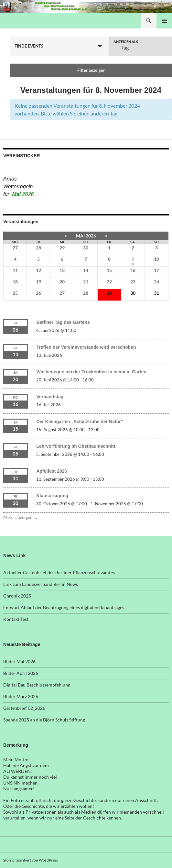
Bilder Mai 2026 (19, 661)
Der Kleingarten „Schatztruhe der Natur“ (80, 422)
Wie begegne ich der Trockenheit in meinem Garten (91, 372)
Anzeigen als (126, 42)
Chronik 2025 (17, 596)
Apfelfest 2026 (52, 471)
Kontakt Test (16, 619)
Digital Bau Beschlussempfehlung (37, 685)
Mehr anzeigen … (20, 517)
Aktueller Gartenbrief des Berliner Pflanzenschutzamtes (59, 572)
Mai (23, 194)
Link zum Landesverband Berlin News (41, 584)
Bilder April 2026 (21, 673)
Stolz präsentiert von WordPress (31, 860)
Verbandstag (50, 397)
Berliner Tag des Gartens (63, 322)
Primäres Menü (164, 21)
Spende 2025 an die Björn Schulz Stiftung (44, 720)
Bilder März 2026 (21, 696)
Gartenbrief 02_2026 (24, 708)
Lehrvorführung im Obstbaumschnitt (76, 446)
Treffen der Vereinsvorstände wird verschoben (86, 347)
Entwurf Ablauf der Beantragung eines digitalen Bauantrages (64, 607)
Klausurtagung (52, 496)
